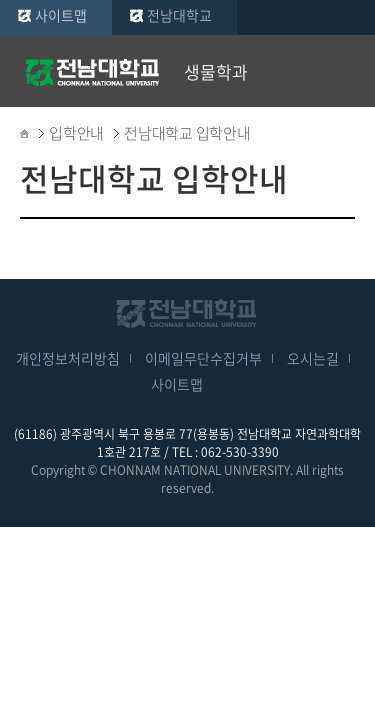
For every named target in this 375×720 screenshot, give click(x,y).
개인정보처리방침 (68, 358)
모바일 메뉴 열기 (345, 72)
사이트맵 (61, 15)
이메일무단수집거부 (203, 358)
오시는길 (313, 358)
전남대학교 (179, 15)
